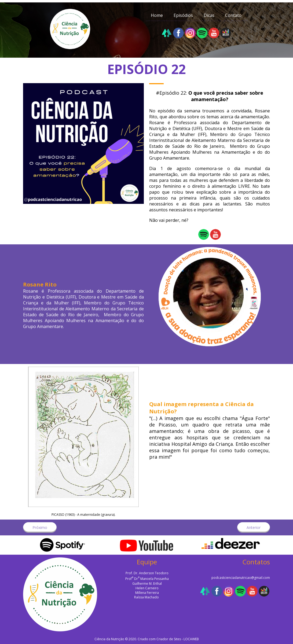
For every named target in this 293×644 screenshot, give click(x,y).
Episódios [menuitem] (183, 15)
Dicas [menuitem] (209, 15)
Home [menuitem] (157, 15)
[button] (40, 527)
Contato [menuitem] (233, 15)
